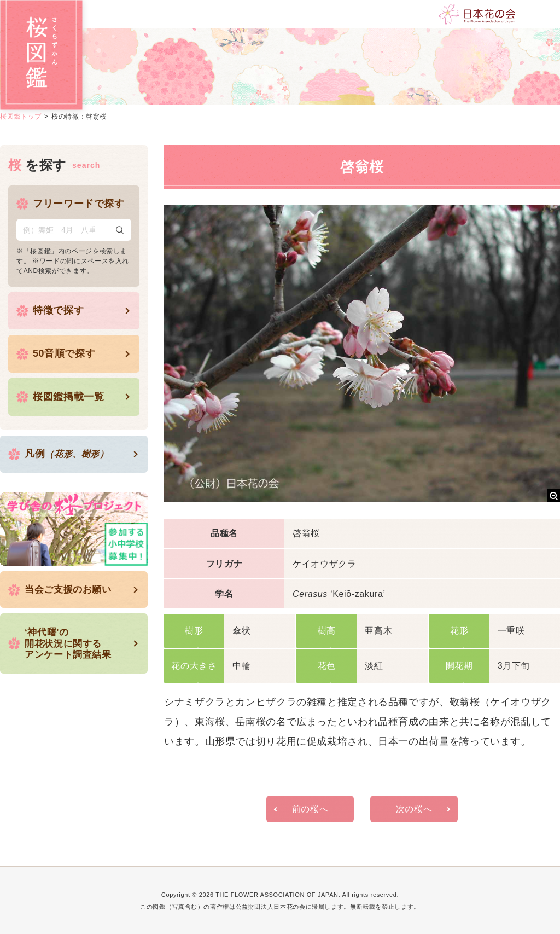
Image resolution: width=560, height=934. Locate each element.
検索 (120, 229)
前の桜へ (310, 808)
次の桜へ (414, 808)
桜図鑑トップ (21, 117)
